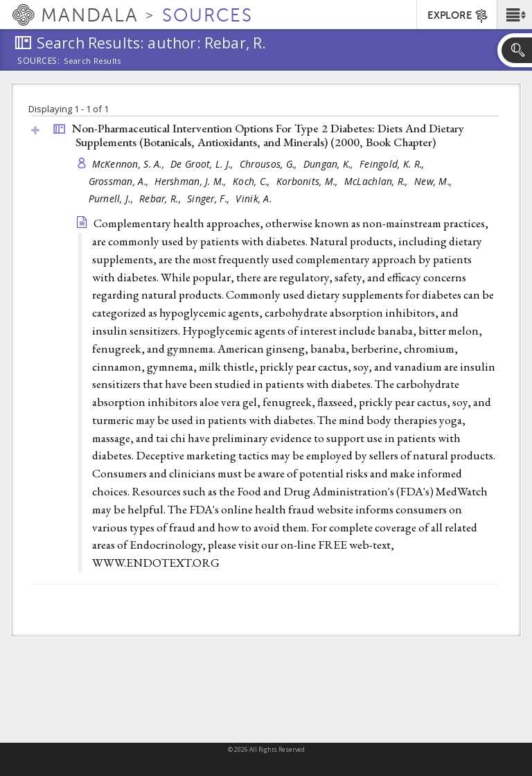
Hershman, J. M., (192, 181)
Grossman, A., (120, 181)
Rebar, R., (161, 199)
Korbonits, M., (309, 181)
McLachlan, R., (378, 181)
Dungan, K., (330, 164)
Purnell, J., (113, 199)
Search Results (92, 61)
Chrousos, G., (270, 164)
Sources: (39, 62)
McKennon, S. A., (130, 164)
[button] (514, 15)
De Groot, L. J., (203, 164)
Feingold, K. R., (393, 164)
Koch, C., (253, 181)
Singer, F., (210, 199)
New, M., (434, 181)
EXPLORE (458, 16)
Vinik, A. (253, 199)
